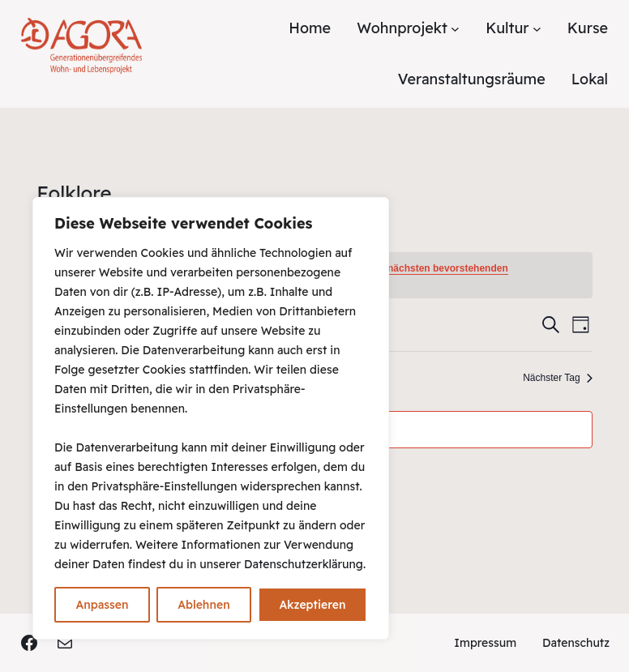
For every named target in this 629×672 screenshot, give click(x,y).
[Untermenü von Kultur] (537, 29)
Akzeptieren (312, 605)
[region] (211, 418)
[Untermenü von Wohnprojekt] (455, 29)
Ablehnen (203, 605)
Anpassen (102, 605)
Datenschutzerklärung (304, 564)
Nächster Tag (557, 378)
